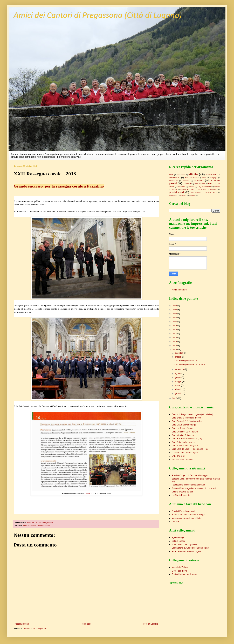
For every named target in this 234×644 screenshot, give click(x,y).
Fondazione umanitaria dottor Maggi (188, 515)
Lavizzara (182, 187)
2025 (175, 306)
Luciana (191, 187)
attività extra (211, 175)
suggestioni (173, 195)
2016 (175, 338)
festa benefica (200, 184)
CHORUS (88, 493)
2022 (175, 318)
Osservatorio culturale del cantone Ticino (190, 548)
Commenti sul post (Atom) (35, 629)
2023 (175, 314)
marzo (178, 385)
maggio (178, 381)
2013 (175, 349)
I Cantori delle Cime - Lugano (185, 453)
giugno (178, 377)
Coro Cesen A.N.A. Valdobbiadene (187, 421)
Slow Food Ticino (179, 571)
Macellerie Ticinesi (180, 567)
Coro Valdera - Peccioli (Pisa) (185, 446)
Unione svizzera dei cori (183, 492)
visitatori (192, 195)
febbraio (179, 389)
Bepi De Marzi (191, 178)
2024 (175, 310)
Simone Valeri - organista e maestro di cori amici (194, 488)
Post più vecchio (151, 624)
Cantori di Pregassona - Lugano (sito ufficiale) (192, 414)
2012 (175, 398)
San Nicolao (196, 192)
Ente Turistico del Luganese (184, 544)
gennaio (179, 393)
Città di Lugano (179, 541)
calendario (173, 181)
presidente (214, 189)
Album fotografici (179, 290)
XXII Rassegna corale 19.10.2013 (190, 364)
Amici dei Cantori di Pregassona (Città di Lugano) (98, 16)
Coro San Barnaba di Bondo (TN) (187, 439)
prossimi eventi (176, 192)
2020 (175, 322)
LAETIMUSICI (178, 456)
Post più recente (22, 624)
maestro (217, 187)
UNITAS (183, 195)
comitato (186, 181)
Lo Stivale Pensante (181, 495)
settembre (180, 369)
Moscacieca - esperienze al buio (186, 518)
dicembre (179, 353)
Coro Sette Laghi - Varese (183, 442)
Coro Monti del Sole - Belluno (185, 432)
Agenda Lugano (179, 537)
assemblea (181, 175)
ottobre (178, 357)
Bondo (204, 178)
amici (171, 175)
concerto (187, 184)
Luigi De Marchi (204, 186)
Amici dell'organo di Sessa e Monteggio (190, 475)
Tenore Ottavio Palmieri (182, 460)
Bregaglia (214, 178)
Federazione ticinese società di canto (188, 485)
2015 (175, 342)
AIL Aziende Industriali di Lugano (187, 551)
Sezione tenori (211, 192)
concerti (33, 525)
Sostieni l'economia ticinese (184, 574)
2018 (175, 330)
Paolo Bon (202, 189)
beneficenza (175, 178)
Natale (174, 189)
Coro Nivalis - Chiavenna (183, 435)
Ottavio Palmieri (187, 189)
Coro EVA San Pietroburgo (184, 425)
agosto (178, 373)
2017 (175, 334)
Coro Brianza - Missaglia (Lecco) (187, 418)
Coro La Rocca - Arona (182, 428)
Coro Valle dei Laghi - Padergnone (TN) (190, 449)
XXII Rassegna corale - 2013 (187, 361)
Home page (86, 624)
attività (26, 525)
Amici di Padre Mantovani (183, 511)
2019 (175, 326)
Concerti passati (44, 525)
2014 (175, 346)
